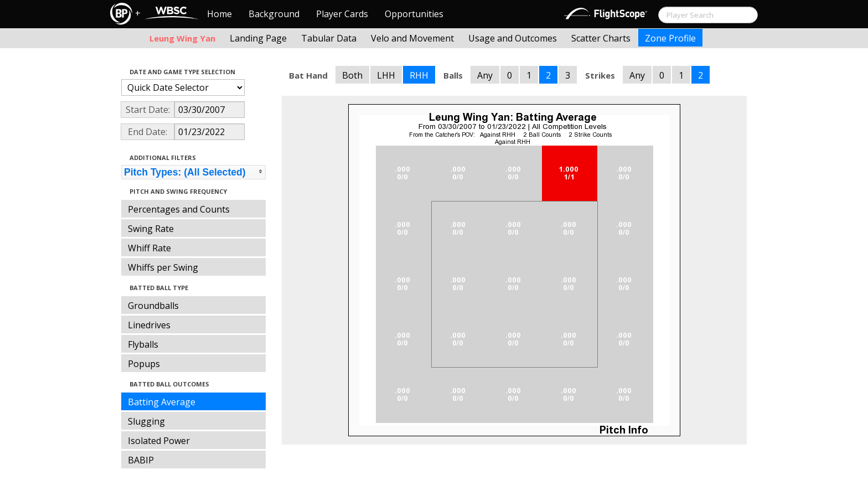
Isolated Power (159, 441)
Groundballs (153, 306)
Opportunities (414, 14)
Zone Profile (670, 38)
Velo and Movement (412, 38)
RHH (419, 75)
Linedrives (149, 325)
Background (274, 14)
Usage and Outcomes (513, 38)
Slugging (146, 421)
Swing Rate (151, 229)
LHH (386, 75)
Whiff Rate (149, 248)
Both (352, 75)
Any (485, 75)
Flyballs (143, 344)
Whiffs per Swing (163, 267)
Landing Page (258, 38)
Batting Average (162, 402)
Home (219, 14)
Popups (144, 364)
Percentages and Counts (179, 209)
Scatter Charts (601, 38)
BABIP (141, 460)
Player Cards (342, 14)
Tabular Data (329, 38)
